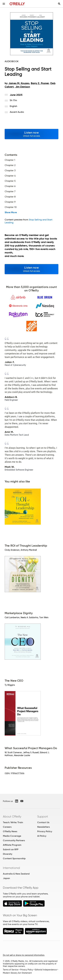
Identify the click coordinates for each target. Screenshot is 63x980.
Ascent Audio (17, 112)
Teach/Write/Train (13, 822)
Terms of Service (11, 970)
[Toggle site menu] (4, 4)
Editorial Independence (46, 970)
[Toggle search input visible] (59, 4)
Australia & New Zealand (16, 874)
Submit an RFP (11, 849)
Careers (7, 827)
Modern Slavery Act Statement (17, 973)
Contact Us (43, 822)
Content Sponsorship (14, 858)
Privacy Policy (45, 831)
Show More (11, 212)
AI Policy (42, 836)
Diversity (8, 854)
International (11, 868)
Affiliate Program (12, 845)
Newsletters (44, 827)
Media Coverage (12, 836)
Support (43, 816)
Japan (6, 878)
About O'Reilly (12, 816)
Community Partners (14, 840)
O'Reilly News (10, 831)
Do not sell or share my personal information (24, 955)
